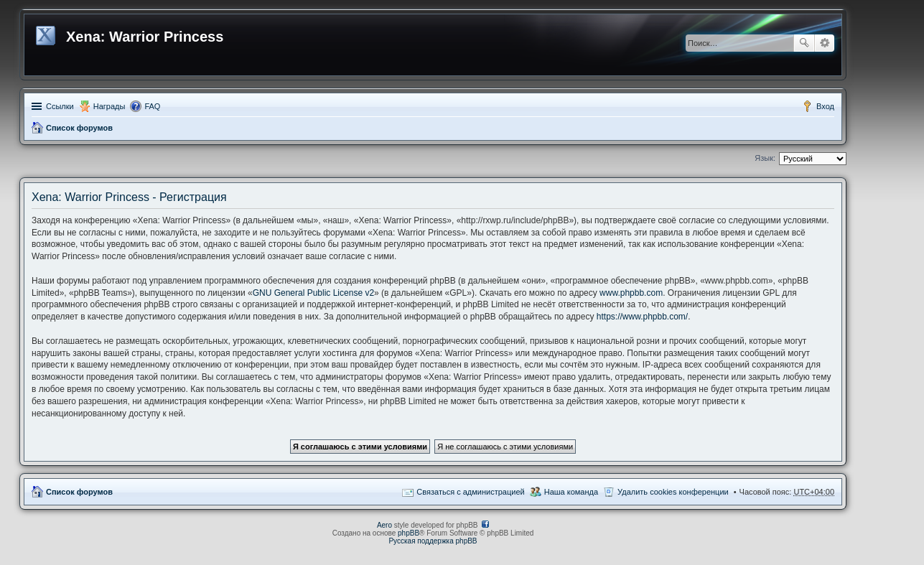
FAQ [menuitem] (152, 106)
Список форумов (79, 128)
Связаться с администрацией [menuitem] (470, 492)
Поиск (804, 43)
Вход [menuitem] (825, 106)
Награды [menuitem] (109, 106)
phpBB (409, 533)
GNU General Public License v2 (313, 293)
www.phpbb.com (631, 293)
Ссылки (60, 106)
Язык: (765, 158)
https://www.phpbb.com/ (642, 317)
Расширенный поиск (825, 43)
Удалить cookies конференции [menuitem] (673, 492)
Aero (384, 525)
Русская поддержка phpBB (433, 541)
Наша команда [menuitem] (571, 492)
